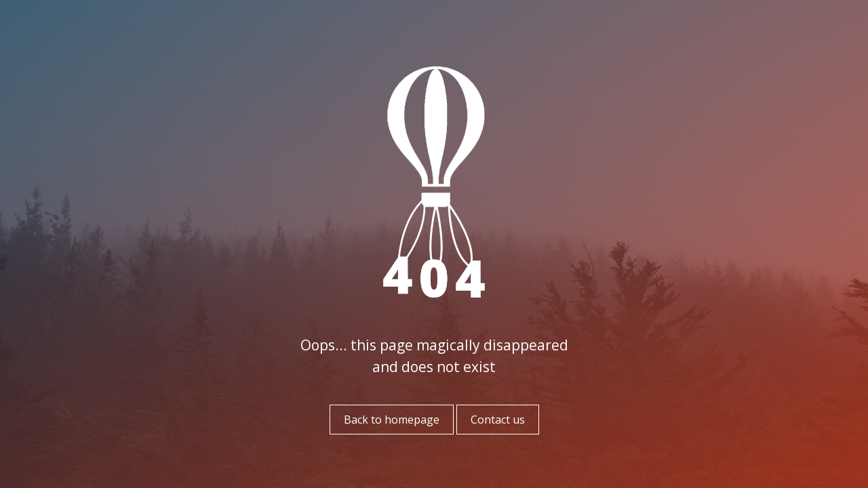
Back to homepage (392, 420)
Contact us (498, 420)
